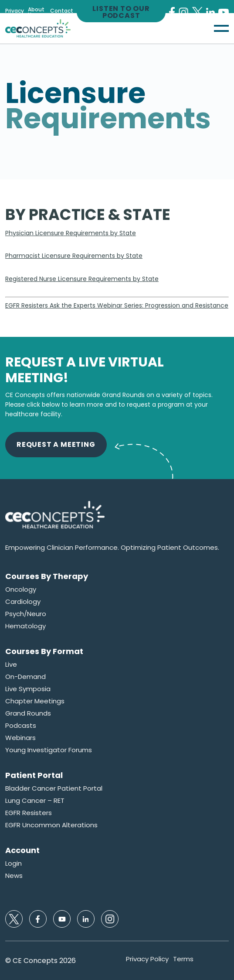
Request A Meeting (56, 444)
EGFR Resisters (29, 813)
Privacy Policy (147, 959)
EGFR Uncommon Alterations (51, 825)
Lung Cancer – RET (35, 801)
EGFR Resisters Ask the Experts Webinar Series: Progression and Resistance (117, 305)
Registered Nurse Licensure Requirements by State (82, 279)
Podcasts (21, 726)
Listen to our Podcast (121, 12)
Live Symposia (28, 689)
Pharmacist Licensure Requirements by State (74, 256)
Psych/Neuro (26, 614)
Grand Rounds (28, 713)
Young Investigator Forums (49, 750)
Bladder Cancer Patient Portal (54, 788)
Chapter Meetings (35, 701)
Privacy (15, 11)
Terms (183, 959)
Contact (62, 11)
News (14, 876)
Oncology (21, 589)
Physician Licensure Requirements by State (71, 233)
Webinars (20, 738)
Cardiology (23, 602)
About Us (36, 12)
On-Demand (25, 677)
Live (11, 665)
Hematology (25, 626)
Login (14, 863)
